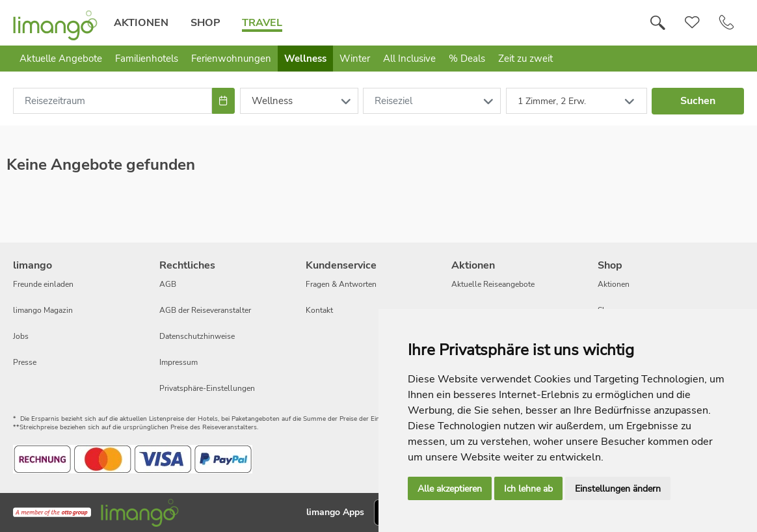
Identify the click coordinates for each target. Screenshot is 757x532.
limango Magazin (43, 310)
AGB (168, 284)
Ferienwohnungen (231, 59)
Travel (262, 23)
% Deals (467, 59)
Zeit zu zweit (525, 59)
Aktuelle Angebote (61, 59)
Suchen (698, 101)
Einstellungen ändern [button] (618, 489)
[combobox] (113, 101)
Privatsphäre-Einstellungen (207, 388)
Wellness (305, 59)
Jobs (21, 336)
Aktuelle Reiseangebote (493, 284)
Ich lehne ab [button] (528, 489)
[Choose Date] (223, 101)
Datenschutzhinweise (197, 336)
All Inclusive (409, 59)
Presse (25, 362)
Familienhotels (147, 59)
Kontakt (319, 310)
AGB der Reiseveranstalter (205, 310)
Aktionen (141, 23)
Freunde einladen (43, 284)
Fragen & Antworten (341, 284)
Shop (205, 23)
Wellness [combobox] (272, 101)
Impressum (179, 362)
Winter (355, 59)
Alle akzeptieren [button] (450, 489)
